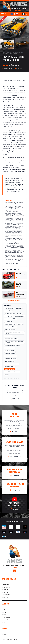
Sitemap (4, 622)
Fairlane (20, 314)
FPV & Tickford (9, 316)
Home (4, 52)
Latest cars (5, 585)
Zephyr (6, 375)
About (4, 610)
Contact (4, 612)
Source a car (6, 635)
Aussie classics (6, 592)
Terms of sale (6, 617)
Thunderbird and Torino (10, 327)
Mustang (20, 324)
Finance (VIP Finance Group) (10, 640)
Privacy (4, 615)
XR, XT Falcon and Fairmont (11, 356)
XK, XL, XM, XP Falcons (10, 348)
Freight (4, 642)
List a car (5, 637)
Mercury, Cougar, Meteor (10, 324)
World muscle (6, 595)
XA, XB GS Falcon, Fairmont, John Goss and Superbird (14, 333)
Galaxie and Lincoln (20, 316)
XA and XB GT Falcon (10, 330)
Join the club (6, 620)
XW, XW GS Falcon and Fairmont (12, 364)
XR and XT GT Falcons (10, 353)
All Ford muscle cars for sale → (14, 301)
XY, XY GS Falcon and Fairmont (12, 372)
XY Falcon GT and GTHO (10, 367)
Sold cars (5, 597)
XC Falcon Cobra (8, 336)
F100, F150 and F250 (10, 314)
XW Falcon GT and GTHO (11, 359)
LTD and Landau (8, 322)
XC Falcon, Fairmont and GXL (11, 339)
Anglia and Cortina (9, 308)
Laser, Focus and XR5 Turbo (11, 319)
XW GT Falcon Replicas (10, 361)
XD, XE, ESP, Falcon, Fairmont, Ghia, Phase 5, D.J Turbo (14, 342)
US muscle (5, 590)
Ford (8, 52)
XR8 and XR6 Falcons (10, 351)
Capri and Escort (8, 311)
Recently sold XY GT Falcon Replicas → (12, 378)
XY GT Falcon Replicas (16, 52)
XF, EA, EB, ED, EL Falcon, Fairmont (12, 345)
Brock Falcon (19, 308)
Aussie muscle (6, 587)
